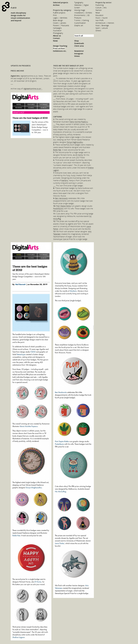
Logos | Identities (60, 18)
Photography (58, 33)
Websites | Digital (81, 5)
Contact (56, 38)
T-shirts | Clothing (82, 20)
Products (78, 18)
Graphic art (79, 25)
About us (57, 36)
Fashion (99, 10)
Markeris (65, 180)
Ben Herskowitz (61, 198)
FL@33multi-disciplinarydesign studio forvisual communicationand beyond (20, 14)
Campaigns (57, 28)
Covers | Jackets (60, 23)
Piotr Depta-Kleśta (63, 206)
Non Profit (100, 20)
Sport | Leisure (102, 28)
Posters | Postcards (61, 25)
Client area (79, 46)
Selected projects (61, 2)
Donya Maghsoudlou (75, 142)
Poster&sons (58, 209)
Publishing (100, 5)
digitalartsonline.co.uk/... (33, 89)
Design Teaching (60, 46)
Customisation (80, 23)
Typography (79, 2)
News (55, 41)
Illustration (57, 31)
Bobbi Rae (57, 150)
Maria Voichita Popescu (79, 122)
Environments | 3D (82, 15)
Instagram (79, 54)
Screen (77, 8)
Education (99, 15)
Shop (77, 41)
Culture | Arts (101, 8)
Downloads (79, 43)
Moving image (80, 10)
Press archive (59, 48)
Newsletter (79, 51)
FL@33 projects (59, 13)
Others (98, 31)
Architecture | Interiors (105, 23)
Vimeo (77, 56)
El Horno (79, 155)
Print (55, 15)
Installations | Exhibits (83, 13)
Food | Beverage (102, 25)
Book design (58, 20)
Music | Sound (101, 18)
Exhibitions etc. (60, 51)
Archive (56, 5)
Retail (98, 13)
